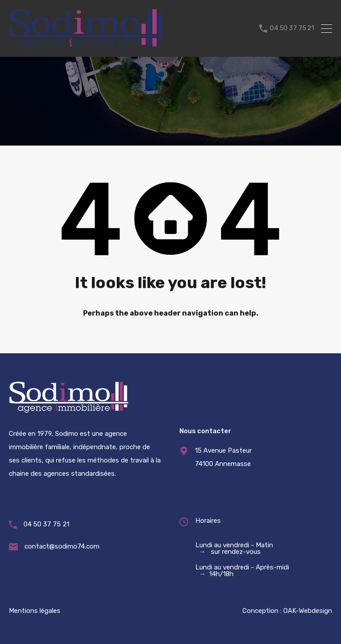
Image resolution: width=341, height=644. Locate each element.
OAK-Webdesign (308, 611)
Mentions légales (35, 611)
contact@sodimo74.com (62, 546)
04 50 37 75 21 (292, 28)
